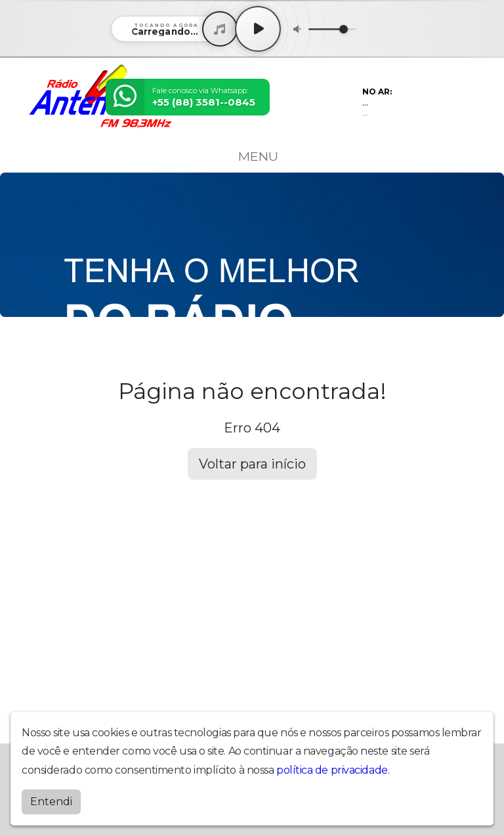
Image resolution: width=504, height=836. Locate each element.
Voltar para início (252, 464)
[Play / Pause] (258, 29)
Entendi (51, 802)
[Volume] (332, 29)
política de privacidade (332, 770)
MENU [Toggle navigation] (252, 156)
